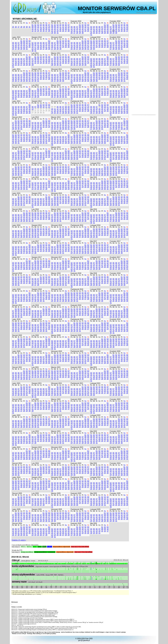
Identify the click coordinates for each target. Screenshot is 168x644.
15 (33, 29)
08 (33, 27)
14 (49, 27)
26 (16, 27)
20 (46, 29)
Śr (19, 23)
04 (41, 25)
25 (13, 27)
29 (24, 27)
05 (43, 25)
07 (49, 25)
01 (33, 25)
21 (49, 29)
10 (38, 27)
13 (46, 27)
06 (46, 25)
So (27, 23)
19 (43, 29)
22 (33, 31)
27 (18, 27)
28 (21, 27)
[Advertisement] (144, 66)
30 (27, 27)
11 (41, 27)
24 (38, 31)
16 (35, 29)
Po (13, 23)
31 (29, 27)
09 (35, 27)
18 (41, 29)
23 (35, 31)
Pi (24, 23)
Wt (16, 23)
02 (35, 25)
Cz (21, 23)
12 (43, 27)
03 (38, 25)
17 (38, 29)
